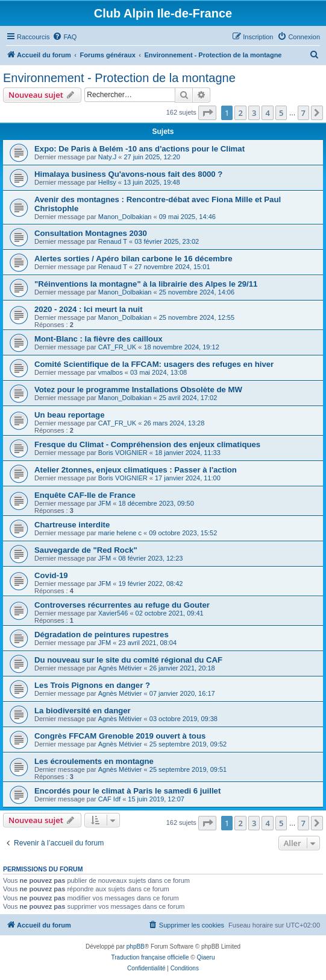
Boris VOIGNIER (123, 453)
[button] (207, 113)
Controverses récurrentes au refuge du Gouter (122, 605)
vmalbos (111, 372)
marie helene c (120, 533)
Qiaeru (205, 957)
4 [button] (267, 113)
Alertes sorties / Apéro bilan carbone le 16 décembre (133, 259)
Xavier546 (113, 613)
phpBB (136, 947)
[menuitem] (64, 37)
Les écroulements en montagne (94, 761)
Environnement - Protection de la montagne (119, 78)
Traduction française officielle (150, 957)
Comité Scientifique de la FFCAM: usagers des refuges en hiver (154, 364)
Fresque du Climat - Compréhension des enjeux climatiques (147, 444)
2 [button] (240, 113)
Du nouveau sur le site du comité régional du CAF (128, 660)
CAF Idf (109, 799)
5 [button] (281, 113)
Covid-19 (51, 575)
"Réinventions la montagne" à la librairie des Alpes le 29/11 (146, 284)
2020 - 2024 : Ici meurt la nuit (89, 309)
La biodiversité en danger (83, 711)
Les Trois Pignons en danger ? (92, 685)
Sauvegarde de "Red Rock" (86, 550)
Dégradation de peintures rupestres (102, 635)
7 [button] (303, 113)
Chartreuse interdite (72, 525)
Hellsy (107, 182)
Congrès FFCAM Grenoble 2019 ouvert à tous (120, 736)
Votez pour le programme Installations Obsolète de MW (138, 390)
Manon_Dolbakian (125, 217)
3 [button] (254, 113)
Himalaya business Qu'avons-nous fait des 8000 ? (128, 174)
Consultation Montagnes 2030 (91, 233)
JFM (105, 503)
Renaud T (113, 241)
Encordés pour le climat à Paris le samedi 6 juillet (127, 791)
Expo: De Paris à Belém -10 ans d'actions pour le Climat (139, 149)
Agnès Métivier (120, 668)
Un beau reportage (70, 415)
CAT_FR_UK (117, 347)
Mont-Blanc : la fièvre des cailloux (99, 339)
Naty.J (107, 157)
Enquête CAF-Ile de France (85, 495)
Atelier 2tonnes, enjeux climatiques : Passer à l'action (136, 470)
